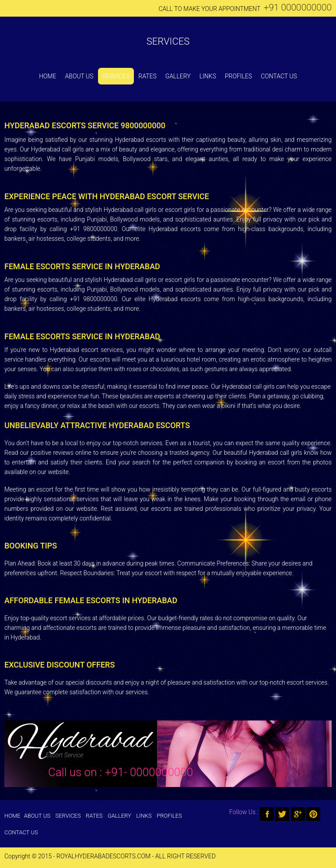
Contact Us (279, 76)
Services (168, 41)
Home (47, 76)
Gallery (178, 76)
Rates (147, 76)
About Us (79, 76)
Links (208, 76)
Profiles (238, 76)
